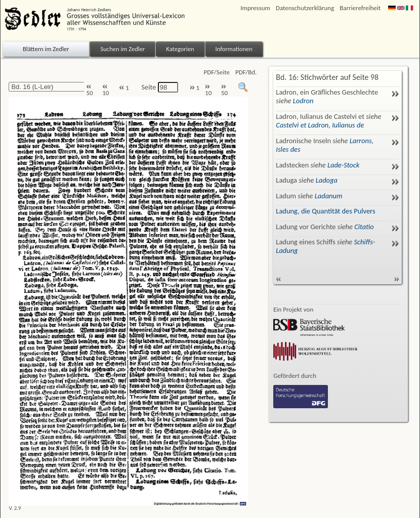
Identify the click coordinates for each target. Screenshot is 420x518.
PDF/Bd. (246, 72)
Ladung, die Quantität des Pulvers (325, 211)
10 (106, 90)
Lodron (303, 101)
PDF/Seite (217, 72)
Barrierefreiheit (360, 8)
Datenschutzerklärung (305, 8)
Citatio (364, 227)
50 (89, 90)
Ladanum (329, 196)
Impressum (255, 8)
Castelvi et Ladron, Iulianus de (320, 125)
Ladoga (327, 180)
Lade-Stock (343, 165)
